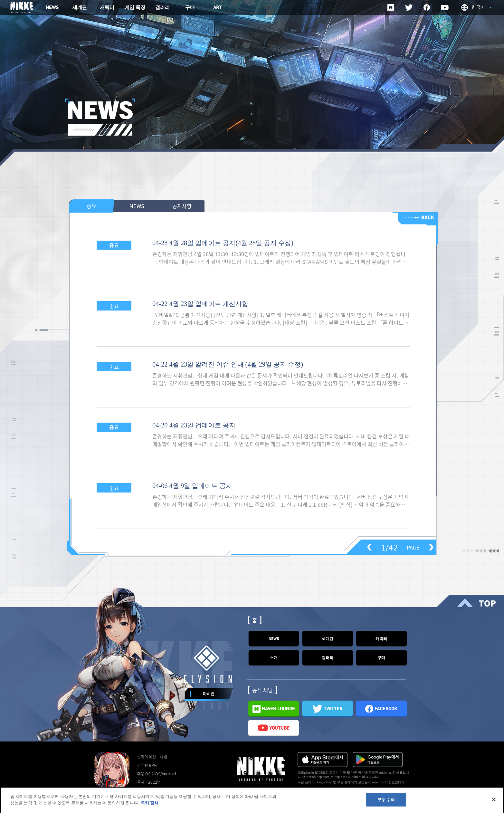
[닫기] (494, 802)
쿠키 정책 (150, 805)
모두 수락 (386, 802)
